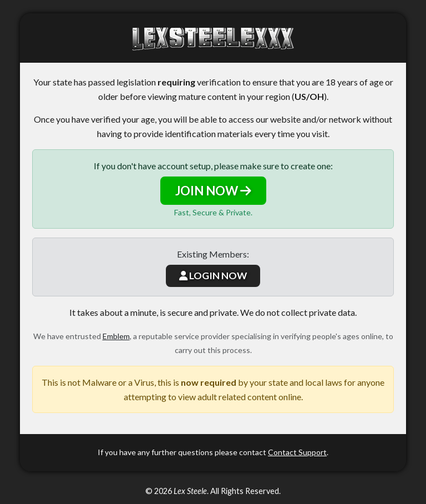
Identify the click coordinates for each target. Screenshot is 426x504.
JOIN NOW (213, 191)
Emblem (116, 336)
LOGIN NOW (213, 276)
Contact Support (297, 452)
